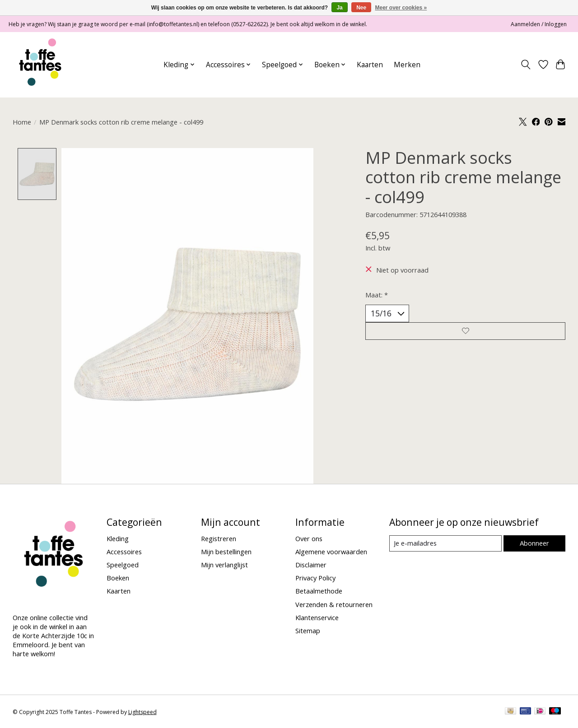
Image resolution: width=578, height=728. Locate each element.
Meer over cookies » (401, 8)
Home (22, 122)
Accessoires (124, 552)
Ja (339, 8)
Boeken (118, 578)
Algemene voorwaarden (331, 552)
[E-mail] (445, 543)
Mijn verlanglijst (224, 565)
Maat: (377, 295)
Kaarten (370, 65)
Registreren (219, 538)
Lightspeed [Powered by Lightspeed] (142, 712)
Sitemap (308, 631)
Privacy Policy (315, 578)
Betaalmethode (319, 591)
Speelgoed (123, 565)
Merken (407, 65)
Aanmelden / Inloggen (539, 24)
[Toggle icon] (525, 65)
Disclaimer (311, 565)
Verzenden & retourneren (334, 604)
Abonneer (534, 543)
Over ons (309, 538)
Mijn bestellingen (226, 552)
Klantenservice (317, 617)
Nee (361, 8)
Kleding (118, 538)
